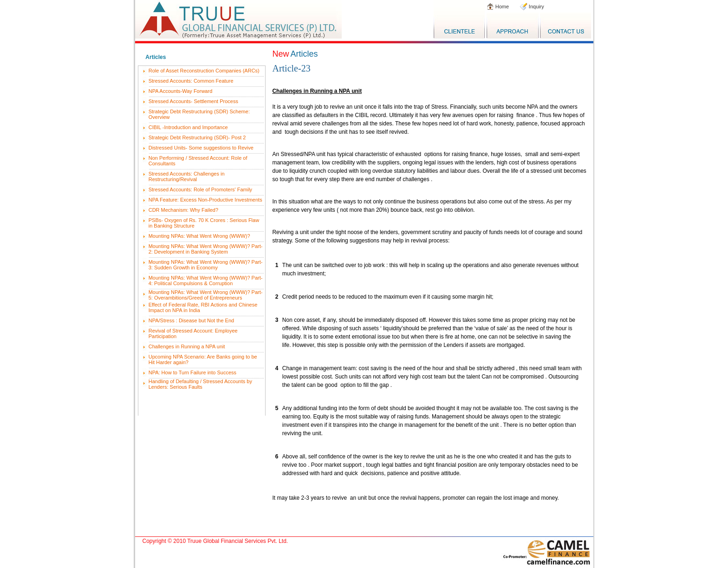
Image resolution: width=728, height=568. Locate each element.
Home (501, 7)
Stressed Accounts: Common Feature (191, 81)
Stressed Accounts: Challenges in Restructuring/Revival (187, 176)
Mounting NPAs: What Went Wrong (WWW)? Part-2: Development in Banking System (206, 249)
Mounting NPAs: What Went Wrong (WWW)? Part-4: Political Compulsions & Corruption (206, 281)
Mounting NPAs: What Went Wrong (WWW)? (199, 236)
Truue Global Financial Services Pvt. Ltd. (237, 541)
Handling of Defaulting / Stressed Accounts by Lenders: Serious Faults (200, 384)
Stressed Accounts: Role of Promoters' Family (200, 189)
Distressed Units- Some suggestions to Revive (201, 148)
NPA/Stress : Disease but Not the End (191, 320)
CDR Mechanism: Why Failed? (183, 210)
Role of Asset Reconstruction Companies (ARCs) (204, 71)
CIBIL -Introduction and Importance (188, 127)
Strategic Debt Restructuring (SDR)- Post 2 (197, 137)
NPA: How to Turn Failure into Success (192, 372)
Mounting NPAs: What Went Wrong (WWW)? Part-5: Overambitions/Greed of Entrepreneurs (206, 295)
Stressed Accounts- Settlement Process (193, 101)
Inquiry (536, 7)
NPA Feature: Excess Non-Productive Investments (205, 200)
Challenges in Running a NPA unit (187, 346)
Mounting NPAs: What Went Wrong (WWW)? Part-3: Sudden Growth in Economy (206, 265)
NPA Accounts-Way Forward (181, 91)
